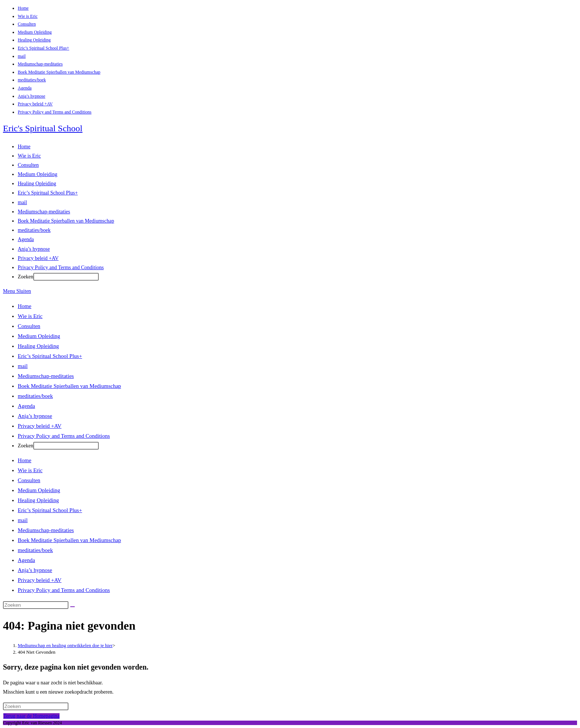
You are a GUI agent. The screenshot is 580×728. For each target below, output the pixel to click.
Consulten (27, 24)
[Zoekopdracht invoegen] (36, 605)
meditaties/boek (32, 80)
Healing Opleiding (34, 40)
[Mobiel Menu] (17, 291)
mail (22, 56)
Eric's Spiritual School (43, 128)
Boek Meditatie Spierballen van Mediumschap (59, 72)
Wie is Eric (28, 16)
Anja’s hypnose (31, 96)
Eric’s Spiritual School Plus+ (43, 48)
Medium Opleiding (35, 32)
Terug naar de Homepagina (31, 716)
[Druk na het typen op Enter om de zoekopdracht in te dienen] (66, 277)
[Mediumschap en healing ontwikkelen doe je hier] (65, 645)
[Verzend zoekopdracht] (72, 607)
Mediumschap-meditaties (40, 64)
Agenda (25, 88)
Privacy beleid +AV (35, 104)
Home (23, 8)
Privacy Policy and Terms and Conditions (55, 112)
